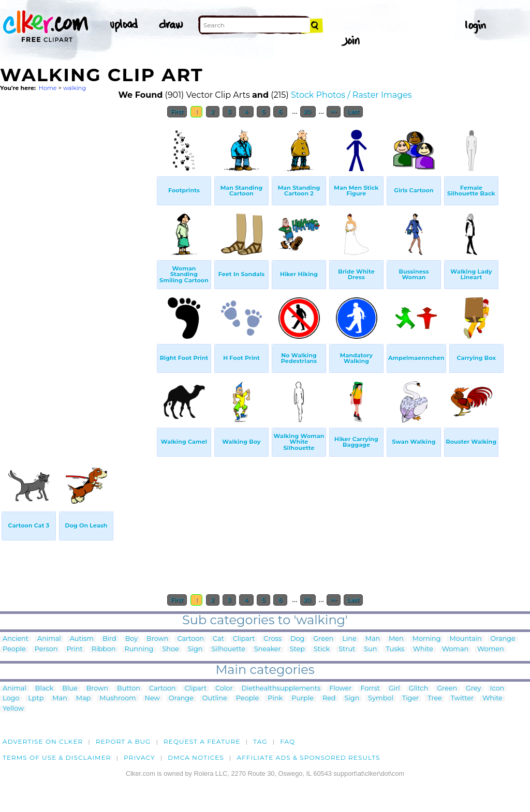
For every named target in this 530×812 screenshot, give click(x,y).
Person (46, 649)
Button (129, 689)
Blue (70, 689)
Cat (218, 639)
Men (396, 639)
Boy (131, 639)
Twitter (462, 698)
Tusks (395, 649)
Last (353, 112)
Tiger (410, 698)
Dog (297, 639)
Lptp (36, 698)
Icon (497, 689)
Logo (11, 698)
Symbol (381, 698)
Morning (427, 639)
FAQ (288, 741)
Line (349, 639)
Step (297, 649)
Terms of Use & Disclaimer (57, 757)
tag (260, 741)
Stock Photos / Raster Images (351, 95)
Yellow (13, 709)
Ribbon (104, 649)
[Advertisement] (78, 278)
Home (48, 88)
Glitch (418, 689)
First (177, 112)
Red (329, 698)
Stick (322, 649)
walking (75, 88)
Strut (347, 649)
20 (308, 112)
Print (74, 649)
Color (224, 689)
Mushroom (117, 698)
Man (373, 639)
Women (491, 649)
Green (323, 639)
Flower (340, 689)
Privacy (139, 757)
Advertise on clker (43, 741)
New (152, 698)
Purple (303, 698)
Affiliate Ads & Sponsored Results (308, 757)
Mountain (465, 639)
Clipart (244, 639)
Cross (273, 639)
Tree (435, 698)
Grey (473, 689)
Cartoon (190, 639)
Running (139, 649)
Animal (49, 639)
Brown (157, 639)
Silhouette (228, 649)
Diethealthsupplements (281, 689)
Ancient (16, 639)
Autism (82, 639)
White (423, 649)
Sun (370, 649)
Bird (109, 639)
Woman (455, 649)
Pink (275, 698)
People (14, 649)
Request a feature (202, 741)
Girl (394, 689)
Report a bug (123, 741)
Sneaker (268, 649)
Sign (195, 649)
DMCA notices (196, 757)
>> (334, 112)
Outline (215, 698)
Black (44, 689)
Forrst (370, 689)
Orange (503, 639)
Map (83, 698)
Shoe (170, 649)
